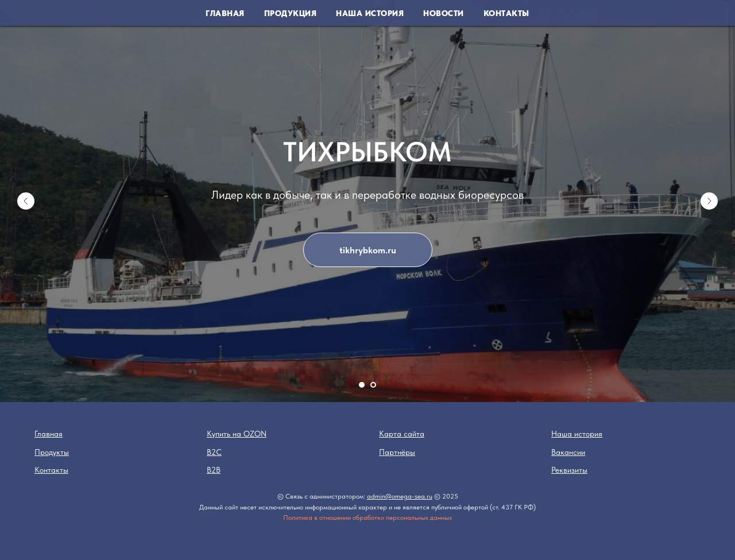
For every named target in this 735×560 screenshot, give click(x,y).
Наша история (370, 13)
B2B (214, 470)
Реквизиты (569, 470)
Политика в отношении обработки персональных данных (367, 517)
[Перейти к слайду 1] (362, 385)
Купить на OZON (237, 434)
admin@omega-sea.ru (400, 496)
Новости (444, 13)
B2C (214, 452)
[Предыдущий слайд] (26, 201)
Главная (225, 13)
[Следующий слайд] (709, 201)
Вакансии (568, 452)
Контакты (506, 13)
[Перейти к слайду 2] (373, 385)
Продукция (291, 13)
